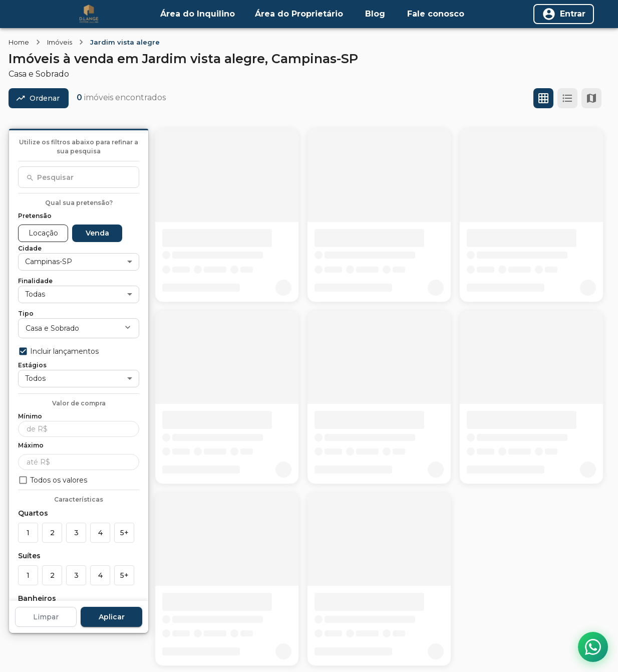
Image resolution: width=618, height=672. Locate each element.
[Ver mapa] (591, 98)
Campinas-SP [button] (49, 262)
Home (19, 42)
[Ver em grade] (543, 98)
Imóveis (60, 42)
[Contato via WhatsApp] (593, 647)
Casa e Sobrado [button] (52, 328)
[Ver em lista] (567, 98)
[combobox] (79, 177)
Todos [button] (35, 378)
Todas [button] (35, 294)
